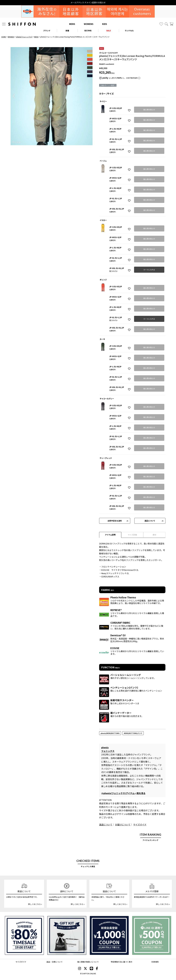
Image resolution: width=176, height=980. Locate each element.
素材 (154, 535)
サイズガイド (140, 824)
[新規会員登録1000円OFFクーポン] (109, 935)
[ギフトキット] (67, 935)
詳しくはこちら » (35, 904)
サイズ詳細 (132, 535)
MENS (72, 24)
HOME (4, 37)
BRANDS (11, 37)
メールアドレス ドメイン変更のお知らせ (88, 3)
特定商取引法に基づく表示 (122, 962)
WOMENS (89, 24)
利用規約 (155, 962)
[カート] (172, 24)
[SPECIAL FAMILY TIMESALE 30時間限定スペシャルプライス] (24, 935)
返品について (150, 521)
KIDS (105, 24)
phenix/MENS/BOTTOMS (110, 733)
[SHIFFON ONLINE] (22, 24)
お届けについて (123, 824)
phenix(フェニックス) (24, 37)
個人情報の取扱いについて (88, 962)
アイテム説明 (110, 535)
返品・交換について (55, 962)
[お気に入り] (161, 24)
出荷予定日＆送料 (115, 521)
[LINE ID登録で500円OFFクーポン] (152, 935)
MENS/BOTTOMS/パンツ (133, 733)
